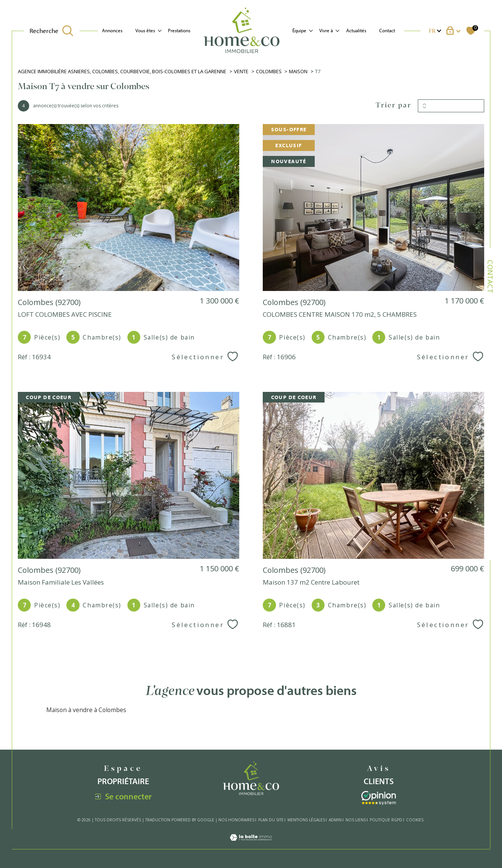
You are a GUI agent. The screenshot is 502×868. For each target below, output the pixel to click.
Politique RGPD (386, 820)
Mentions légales (306, 820)
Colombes (269, 71)
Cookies (415, 820)
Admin (335, 820)
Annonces (112, 30)
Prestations (179, 30)
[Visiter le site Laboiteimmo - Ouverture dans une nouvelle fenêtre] (251, 844)
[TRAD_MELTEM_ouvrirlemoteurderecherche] (52, 31)
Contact (387, 30)
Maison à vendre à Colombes (86, 710)
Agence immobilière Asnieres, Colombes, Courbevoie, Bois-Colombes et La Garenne (122, 71)
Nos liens (356, 820)
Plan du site (271, 820)
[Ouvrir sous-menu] (159, 30)
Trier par (394, 106)
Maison (298, 71)
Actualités (356, 30)
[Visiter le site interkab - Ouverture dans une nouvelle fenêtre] (379, 798)
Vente (241, 71)
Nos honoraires (236, 820)
